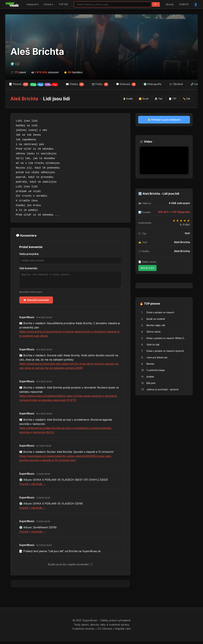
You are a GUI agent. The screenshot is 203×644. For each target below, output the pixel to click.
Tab (48, 85)
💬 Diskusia (126, 85)
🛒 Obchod (176, 84)
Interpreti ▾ (33, 4)
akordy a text (147, 268)
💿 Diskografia (152, 84)
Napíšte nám (123, 631)
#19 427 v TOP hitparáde (174, 212)
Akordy (170, 4)
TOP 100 (63, 4)
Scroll (144, 99)
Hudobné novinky (83, 631)
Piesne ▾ (48, 4)
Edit (186, 99)
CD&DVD (184, 4)
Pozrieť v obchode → (32, 487)
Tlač (159, 99)
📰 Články (75, 85)
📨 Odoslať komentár (36, 302)
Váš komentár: (29, 268)
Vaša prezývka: (29, 254)
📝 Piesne (34, 85)
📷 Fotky (100, 85)
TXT (173, 99)
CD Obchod (105, 631)
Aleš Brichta (37, 52)
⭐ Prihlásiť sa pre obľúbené (164, 120)
